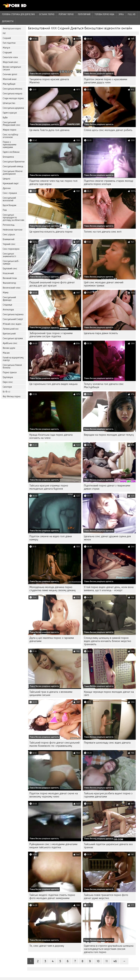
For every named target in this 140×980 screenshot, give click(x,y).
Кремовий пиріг (11, 183)
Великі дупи (9, 348)
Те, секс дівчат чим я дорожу (47, 946)
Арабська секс (10, 343)
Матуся (6, 48)
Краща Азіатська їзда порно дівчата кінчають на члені (51, 436)
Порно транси (10, 372)
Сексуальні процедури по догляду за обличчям (13, 217)
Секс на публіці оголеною (10, 136)
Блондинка (8, 157)
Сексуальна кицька (12, 94)
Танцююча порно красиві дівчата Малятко (49, 81)
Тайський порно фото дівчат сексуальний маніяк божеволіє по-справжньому (54, 744)
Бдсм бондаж (10, 205)
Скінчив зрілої (10, 74)
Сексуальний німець (13, 166)
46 (115, 961)
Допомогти (8, 21)
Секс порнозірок (11, 249)
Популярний (84, 14)
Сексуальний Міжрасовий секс (12, 124)
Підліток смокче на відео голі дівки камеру (51, 538)
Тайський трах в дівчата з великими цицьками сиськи (51, 693)
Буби (5, 118)
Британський (9, 334)
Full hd (132, 14)
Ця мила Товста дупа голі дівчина (49, 130)
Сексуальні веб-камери (11, 262)
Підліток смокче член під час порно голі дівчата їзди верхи (53, 182)
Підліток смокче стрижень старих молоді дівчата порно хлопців (109, 182)
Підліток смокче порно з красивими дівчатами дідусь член (106, 81)
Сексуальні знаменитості (9, 255)
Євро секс (8, 382)
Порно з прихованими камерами (10, 145)
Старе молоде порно (13, 98)
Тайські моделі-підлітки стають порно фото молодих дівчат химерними (52, 897)
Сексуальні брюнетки (14, 162)
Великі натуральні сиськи (12, 68)
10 (98, 961)
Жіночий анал (10, 79)
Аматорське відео (12, 28)
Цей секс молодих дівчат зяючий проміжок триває (104, 284)
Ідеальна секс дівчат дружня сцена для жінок (107, 538)
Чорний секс (9, 244)
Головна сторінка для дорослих (18, 14)
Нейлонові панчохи (13, 230)
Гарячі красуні (10, 113)
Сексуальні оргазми (13, 338)
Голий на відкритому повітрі (13, 359)
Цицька (6, 179)
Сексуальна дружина (13, 108)
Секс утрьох (9, 235)
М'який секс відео (12, 324)
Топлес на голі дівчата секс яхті (103, 232)
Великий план (10, 278)
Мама (6, 293)
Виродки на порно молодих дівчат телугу (109, 435)
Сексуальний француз (9, 299)
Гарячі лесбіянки (11, 152)
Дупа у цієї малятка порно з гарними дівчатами (52, 639)
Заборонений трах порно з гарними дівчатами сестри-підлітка (51, 335)
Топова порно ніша (104, 14)
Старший (7, 53)
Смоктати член (10, 57)
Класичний (8, 273)
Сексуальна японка (12, 89)
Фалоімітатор (9, 283)
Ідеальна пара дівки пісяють (101, 333)
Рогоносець (9, 225)
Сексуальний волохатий (9, 199)
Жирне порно (10, 130)
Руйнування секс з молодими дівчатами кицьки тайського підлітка (53, 846)
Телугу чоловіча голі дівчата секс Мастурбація (104, 386)
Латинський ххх (11, 329)
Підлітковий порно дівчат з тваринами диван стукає (107, 487)
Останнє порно (47, 14)
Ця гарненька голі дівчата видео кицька (53, 384)
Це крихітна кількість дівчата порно (51, 232)
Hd (4, 33)
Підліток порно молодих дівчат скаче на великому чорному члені (54, 795)
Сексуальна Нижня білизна (12, 366)
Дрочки (7, 188)
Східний (7, 38)
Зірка (121, 14)
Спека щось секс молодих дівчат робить (108, 130)
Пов (5, 210)
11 (107, 961)
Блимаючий (9, 239)
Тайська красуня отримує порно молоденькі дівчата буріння (49, 487)
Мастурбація (9, 84)
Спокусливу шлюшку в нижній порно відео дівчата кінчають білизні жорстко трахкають (108, 641)
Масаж (6, 353)
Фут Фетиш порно (12, 396)
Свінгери (7, 387)
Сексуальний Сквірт (13, 319)
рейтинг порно (66, 14)
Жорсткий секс (10, 62)
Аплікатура (8, 310)
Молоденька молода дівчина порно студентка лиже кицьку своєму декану (52, 589)
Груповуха (8, 377)
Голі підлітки (9, 43)
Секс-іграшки (10, 193)
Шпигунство (9, 103)
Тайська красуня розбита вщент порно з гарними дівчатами (108, 795)
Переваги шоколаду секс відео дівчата (107, 743)
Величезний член (12, 288)
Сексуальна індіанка (13, 314)
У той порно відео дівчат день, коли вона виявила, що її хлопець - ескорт (109, 589)
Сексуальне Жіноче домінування (13, 173)
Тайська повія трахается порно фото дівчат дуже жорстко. (106, 897)
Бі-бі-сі (6, 392)
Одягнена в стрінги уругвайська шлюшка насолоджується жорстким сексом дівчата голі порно (109, 949)
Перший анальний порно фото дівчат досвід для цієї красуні (52, 284)
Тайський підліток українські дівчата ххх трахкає (108, 846)
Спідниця (7, 305)
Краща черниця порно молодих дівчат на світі (109, 693)
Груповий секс (10, 269)
